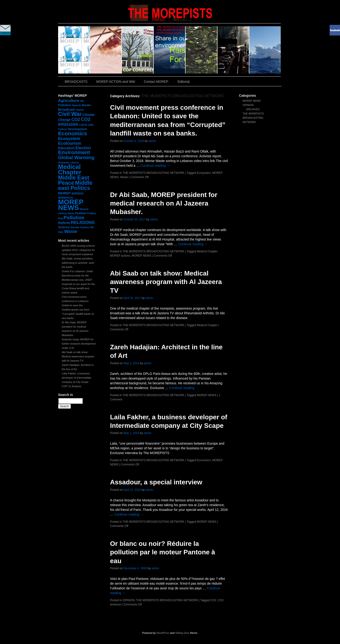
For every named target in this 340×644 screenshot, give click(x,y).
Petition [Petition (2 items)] (81, 213)
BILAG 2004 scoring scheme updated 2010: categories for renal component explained (78, 250)
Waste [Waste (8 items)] (71, 231)
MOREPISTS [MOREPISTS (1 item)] (66, 198)
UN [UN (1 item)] (92, 227)
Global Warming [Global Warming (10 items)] (76, 158)
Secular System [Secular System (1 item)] (80, 227)
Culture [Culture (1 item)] (62, 129)
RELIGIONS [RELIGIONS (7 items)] (83, 222)
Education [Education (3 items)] (66, 148)
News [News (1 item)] (71, 213)
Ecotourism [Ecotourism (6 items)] (70, 143)
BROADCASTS (76, 82)
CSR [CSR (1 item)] (91, 125)
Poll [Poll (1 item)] (60, 218)
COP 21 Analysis (72, 386)
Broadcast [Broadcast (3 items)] (66, 110)
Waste (124, 177)
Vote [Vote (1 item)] (61, 232)
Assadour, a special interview (156, 482)
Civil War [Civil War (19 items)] (70, 114)
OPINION (248, 105)
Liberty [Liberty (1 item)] (75, 162)
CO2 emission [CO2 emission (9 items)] (74, 122)
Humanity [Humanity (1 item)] (64, 162)
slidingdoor (74, 50)
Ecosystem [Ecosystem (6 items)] (69, 139)
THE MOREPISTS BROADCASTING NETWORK (253, 118)
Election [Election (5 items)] (83, 148)
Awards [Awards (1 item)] (76, 105)
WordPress (163, 633)
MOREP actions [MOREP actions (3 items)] (71, 193)
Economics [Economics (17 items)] (72, 133)
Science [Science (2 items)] (64, 227)
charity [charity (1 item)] (80, 110)
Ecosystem (204, 173)
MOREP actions (120, 256)
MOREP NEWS (252, 101)
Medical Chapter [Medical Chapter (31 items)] (70, 169)
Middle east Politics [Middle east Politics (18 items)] (75, 185)
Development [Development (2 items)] (77, 129)
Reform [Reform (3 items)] (64, 223)
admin (152, 141)
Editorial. (184, 82)
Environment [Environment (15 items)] (74, 152)
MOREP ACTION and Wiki (116, 82)
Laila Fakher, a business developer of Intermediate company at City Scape (77, 378)
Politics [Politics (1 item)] (92, 213)
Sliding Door (182, 633)
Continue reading (155, 166)
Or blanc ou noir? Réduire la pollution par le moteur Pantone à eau (163, 552)
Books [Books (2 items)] (86, 105)
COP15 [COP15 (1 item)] (83, 125)
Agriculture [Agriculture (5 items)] (69, 101)
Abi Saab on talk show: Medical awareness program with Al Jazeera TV (78, 356)
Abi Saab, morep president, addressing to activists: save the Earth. (78, 263)
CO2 (213, 600)
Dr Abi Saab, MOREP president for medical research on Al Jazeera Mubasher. (164, 203)
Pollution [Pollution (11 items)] (74, 217)
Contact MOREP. (156, 82)
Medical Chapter (207, 251)
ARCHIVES (253, 109)
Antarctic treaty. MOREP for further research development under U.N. (79, 344)
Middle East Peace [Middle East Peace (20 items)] (74, 180)
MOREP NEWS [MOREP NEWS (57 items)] (71, 205)
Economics (204, 460)
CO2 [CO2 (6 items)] (76, 119)
